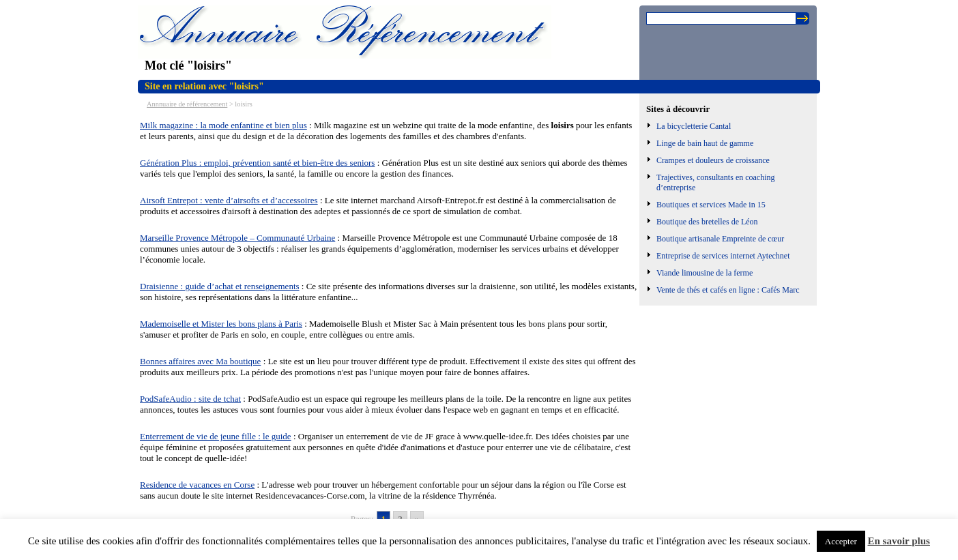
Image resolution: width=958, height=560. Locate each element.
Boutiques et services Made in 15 (711, 205)
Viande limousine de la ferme (705, 273)
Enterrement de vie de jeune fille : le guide (216, 436)
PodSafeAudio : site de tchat (190, 399)
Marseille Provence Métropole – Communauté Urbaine (237, 238)
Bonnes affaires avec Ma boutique (200, 361)
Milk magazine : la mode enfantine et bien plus (223, 125)
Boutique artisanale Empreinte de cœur (720, 239)
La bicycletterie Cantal (694, 126)
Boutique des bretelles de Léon (707, 222)
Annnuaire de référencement (187, 104)
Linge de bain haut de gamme (705, 143)
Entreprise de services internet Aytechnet (723, 256)
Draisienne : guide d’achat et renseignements (220, 286)
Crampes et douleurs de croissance (713, 160)
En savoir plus (899, 541)
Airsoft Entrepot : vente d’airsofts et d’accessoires (229, 200)
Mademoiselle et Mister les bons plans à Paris (221, 324)
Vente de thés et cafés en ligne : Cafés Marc (728, 290)
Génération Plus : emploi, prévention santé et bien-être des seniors (257, 163)
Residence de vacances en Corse (197, 485)
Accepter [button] (841, 541)
